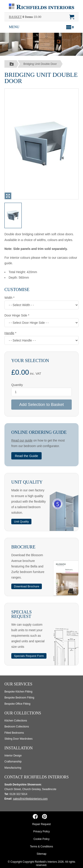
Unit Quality (27, 482)
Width (9, 298)
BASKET (15, 17)
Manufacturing (13, 768)
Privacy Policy (41, 831)
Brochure (23, 547)
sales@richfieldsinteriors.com (30, 799)
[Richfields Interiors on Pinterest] (44, 816)
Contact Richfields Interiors (37, 777)
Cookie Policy (41, 839)
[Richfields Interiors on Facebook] (35, 816)
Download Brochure (27, 586)
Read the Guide (26, 456)
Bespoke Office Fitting (17, 704)
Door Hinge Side (16, 315)
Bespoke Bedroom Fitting (19, 698)
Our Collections (23, 713)
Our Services (18, 684)
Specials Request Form (29, 656)
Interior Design (13, 756)
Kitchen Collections (16, 721)
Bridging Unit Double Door (40, 64)
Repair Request (41, 824)
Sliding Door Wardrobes (18, 739)
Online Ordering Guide (39, 432)
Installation (19, 748)
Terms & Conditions (41, 847)
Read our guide (22, 440)
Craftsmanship (13, 762)
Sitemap (41, 854)
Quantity (17, 385)
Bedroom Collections (17, 727)
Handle (9, 333)
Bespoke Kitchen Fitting (18, 692)
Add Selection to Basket (42, 404)
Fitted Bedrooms (14, 733)
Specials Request (21, 614)
